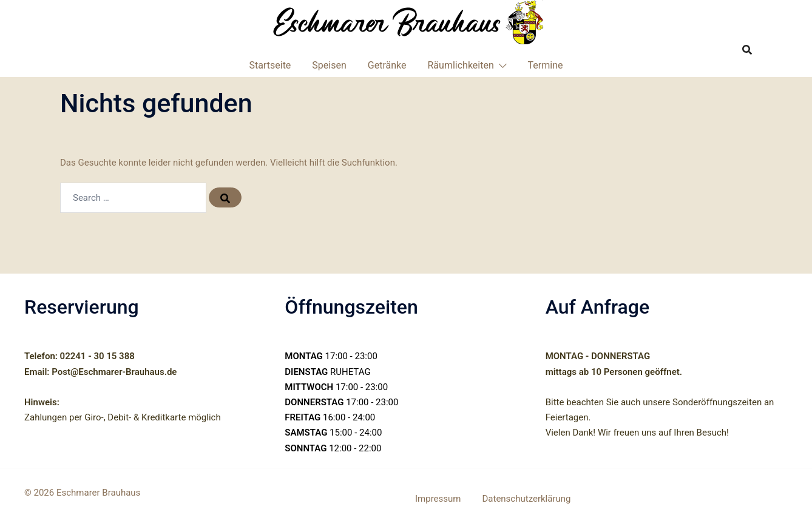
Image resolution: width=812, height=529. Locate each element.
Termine (546, 65)
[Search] (223, 198)
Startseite (270, 65)
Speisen (329, 65)
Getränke (387, 65)
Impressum (438, 499)
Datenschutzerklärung (526, 499)
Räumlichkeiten (461, 65)
